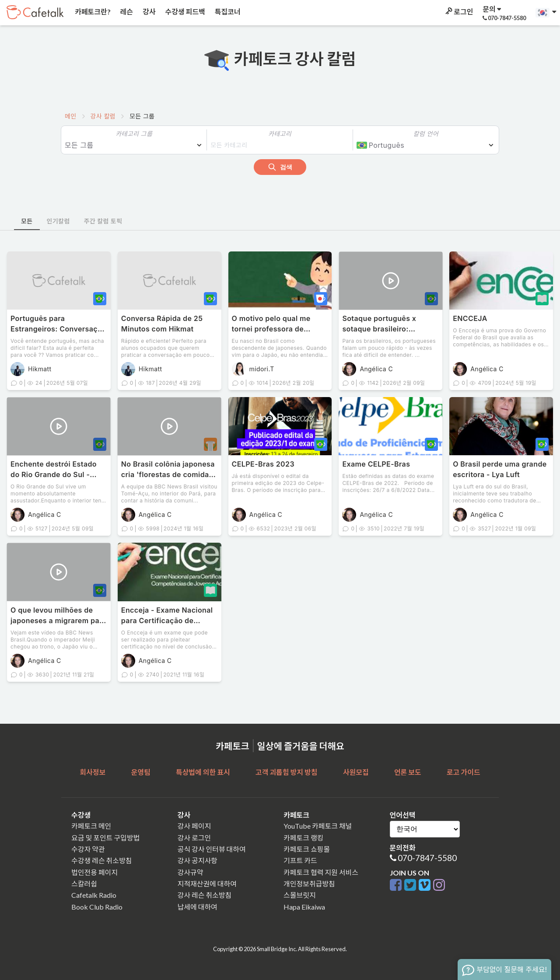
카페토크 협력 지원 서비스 (321, 872)
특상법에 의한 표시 (203, 772)
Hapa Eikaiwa (304, 907)
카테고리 (280, 134)
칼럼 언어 (426, 134)
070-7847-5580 (427, 858)
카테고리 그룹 (134, 134)
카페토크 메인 (91, 826)
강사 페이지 (194, 826)
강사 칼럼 (103, 116)
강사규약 (191, 872)
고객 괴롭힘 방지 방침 (286, 772)
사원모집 (356, 772)
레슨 (126, 12)
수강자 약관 (88, 849)
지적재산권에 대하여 (207, 884)
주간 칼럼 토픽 (103, 221)
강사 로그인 (194, 838)
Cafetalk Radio (94, 895)
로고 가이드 (464, 772)
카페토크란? (92, 12)
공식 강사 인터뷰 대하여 (212, 849)
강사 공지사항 (198, 860)
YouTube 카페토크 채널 (318, 826)
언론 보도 (408, 772)
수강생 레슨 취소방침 (101, 860)
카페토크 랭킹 (303, 838)
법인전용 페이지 (94, 872)
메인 (71, 116)
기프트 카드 (300, 860)
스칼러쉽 (84, 884)
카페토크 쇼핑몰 (307, 849)
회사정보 (93, 772)
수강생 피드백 (185, 12)
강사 (148, 12)
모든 (27, 221)
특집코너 (227, 12)
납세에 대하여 (198, 907)
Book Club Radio (97, 907)
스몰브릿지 (300, 895)
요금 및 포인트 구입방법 (105, 838)
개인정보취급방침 (309, 884)
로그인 (458, 12)
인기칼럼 (58, 221)
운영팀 (140, 772)
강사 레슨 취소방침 (205, 895)
